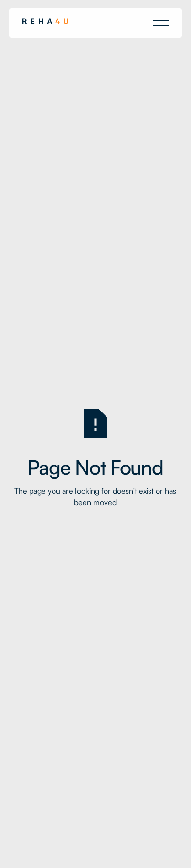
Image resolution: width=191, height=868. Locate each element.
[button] (161, 23)
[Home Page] (45, 23)
